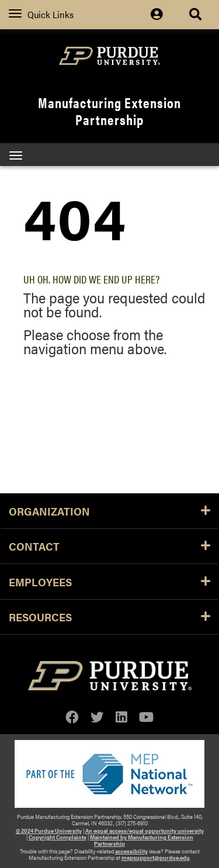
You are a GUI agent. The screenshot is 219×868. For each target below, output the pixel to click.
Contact (109, 546)
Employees (109, 582)
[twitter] (97, 717)
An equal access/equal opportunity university (145, 831)
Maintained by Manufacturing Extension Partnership (142, 840)
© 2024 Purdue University (49, 831)
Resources (109, 617)
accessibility (131, 851)
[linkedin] (121, 717)
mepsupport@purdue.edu (156, 857)
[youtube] (146, 717)
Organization (109, 511)
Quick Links (41, 14)
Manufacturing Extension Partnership (109, 111)
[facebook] (72, 717)
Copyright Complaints (58, 837)
